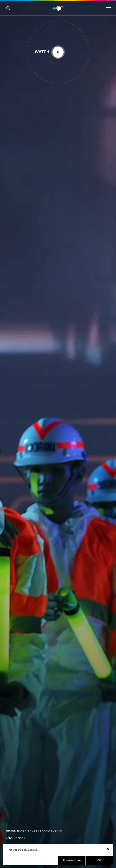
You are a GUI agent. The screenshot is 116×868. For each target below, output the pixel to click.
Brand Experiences (22, 831)
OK (99, 860)
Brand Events (51, 831)
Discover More (72, 860)
